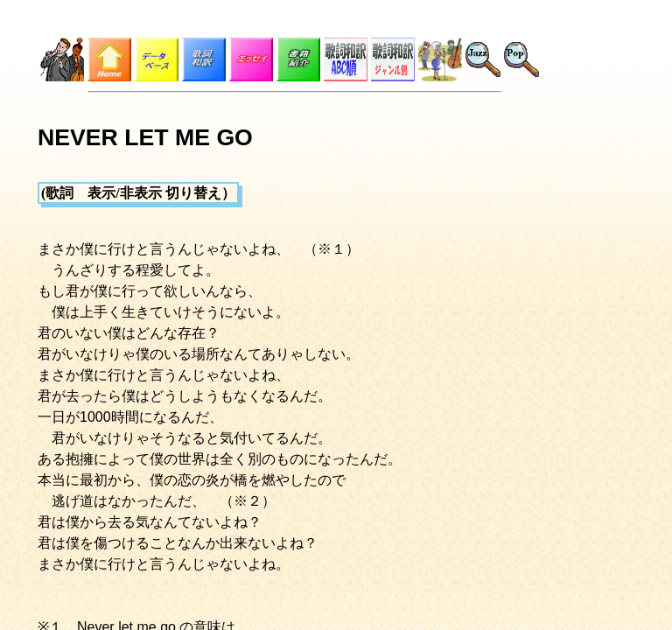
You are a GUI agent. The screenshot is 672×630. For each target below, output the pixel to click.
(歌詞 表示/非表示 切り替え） (138, 193)
